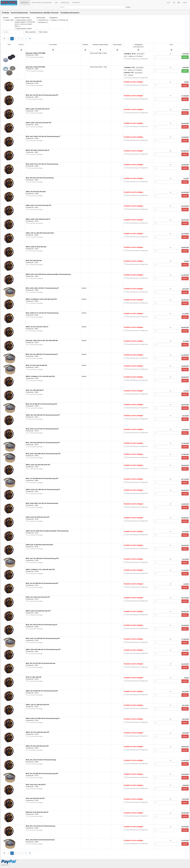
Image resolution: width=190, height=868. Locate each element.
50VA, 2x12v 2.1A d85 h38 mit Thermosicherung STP (43, 638)
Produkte (6, 13)
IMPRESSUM (65, 3)
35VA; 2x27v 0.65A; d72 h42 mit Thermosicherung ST (43, 136)
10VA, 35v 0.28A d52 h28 (34, 261)
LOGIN (185, 3)
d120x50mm (43, 20)
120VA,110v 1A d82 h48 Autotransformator (39, 545)
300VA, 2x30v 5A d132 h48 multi (36, 247)
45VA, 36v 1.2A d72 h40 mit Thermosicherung (40, 826)
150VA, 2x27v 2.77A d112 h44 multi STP (38, 205)
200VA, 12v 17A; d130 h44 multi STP (37, 732)
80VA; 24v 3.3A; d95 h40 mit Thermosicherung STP (42, 558)
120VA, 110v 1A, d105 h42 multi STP (37, 705)
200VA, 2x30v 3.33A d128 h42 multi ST (38, 219)
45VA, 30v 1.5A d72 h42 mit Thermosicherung (40, 663)
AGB (56, 3)
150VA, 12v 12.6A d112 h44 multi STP (38, 597)
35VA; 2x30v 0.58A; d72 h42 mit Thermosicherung (42, 503)
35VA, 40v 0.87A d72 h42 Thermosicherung (40, 178)
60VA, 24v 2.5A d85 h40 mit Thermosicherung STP (42, 774)
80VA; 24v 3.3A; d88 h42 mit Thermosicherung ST (42, 354)
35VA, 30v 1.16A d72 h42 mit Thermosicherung (41, 760)
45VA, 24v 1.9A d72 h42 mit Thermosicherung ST (41, 625)
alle (138, 47)
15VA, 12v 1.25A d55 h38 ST (35, 390)
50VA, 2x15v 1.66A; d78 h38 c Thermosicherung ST (42, 288)
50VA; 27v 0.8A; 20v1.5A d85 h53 (36, 365)
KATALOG (25, 3)
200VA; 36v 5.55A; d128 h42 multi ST (38, 150)
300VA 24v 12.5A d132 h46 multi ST (37, 812)
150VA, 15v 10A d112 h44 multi (36, 192)
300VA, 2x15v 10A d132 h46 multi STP (38, 465)
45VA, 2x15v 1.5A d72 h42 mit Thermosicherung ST (42, 429)
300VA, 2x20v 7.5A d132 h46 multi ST (38, 109)
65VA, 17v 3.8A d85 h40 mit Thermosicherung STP (42, 478)
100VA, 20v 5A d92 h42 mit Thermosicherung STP (42, 691)
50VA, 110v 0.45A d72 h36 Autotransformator (40, 840)
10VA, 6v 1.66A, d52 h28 (33, 677)
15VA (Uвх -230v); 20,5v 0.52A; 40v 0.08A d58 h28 (42, 340)
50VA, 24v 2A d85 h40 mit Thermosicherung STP (41, 404)
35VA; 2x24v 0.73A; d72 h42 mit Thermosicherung (42, 164)
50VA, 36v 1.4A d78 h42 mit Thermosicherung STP (42, 95)
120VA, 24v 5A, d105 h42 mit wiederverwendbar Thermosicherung (47, 531)
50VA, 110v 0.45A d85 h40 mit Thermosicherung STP (43, 443)
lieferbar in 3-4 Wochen (59, 20)
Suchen (128, 7)
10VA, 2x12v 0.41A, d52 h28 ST (36, 785)
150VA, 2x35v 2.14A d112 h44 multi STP (38, 123)
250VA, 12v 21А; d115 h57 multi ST (37, 327)
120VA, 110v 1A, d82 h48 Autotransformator (40, 233)
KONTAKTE (76, 3)
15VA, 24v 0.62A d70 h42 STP (35, 798)
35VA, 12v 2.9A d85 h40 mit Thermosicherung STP (42, 583)
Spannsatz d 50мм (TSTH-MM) (35, 53)
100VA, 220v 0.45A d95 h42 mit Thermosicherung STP (43, 649)
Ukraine (8, 20)
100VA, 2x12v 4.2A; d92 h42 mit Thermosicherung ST (43, 490)
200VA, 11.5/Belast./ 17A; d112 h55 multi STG (40, 376)
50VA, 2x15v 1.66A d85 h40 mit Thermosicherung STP (43, 454)
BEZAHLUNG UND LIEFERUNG (42, 3)
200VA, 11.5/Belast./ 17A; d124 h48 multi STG (40, 569)
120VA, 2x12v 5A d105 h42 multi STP (38, 517)
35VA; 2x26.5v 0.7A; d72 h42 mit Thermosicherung (42, 313)
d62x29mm (42, 22)
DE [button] (169, 3)
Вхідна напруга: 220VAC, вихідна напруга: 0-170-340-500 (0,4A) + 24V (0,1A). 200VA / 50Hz (25, 23)
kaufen (185, 57)
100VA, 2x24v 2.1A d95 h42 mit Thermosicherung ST (43, 718)
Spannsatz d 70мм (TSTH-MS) (35, 67)
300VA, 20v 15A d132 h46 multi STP (37, 746)
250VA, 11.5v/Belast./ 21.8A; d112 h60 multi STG (41, 299)
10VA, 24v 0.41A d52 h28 (34, 81)
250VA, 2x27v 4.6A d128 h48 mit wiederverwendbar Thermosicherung (48, 274)
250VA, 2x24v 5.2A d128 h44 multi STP (38, 611)
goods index (5, 865)
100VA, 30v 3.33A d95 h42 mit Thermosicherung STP (43, 415)
